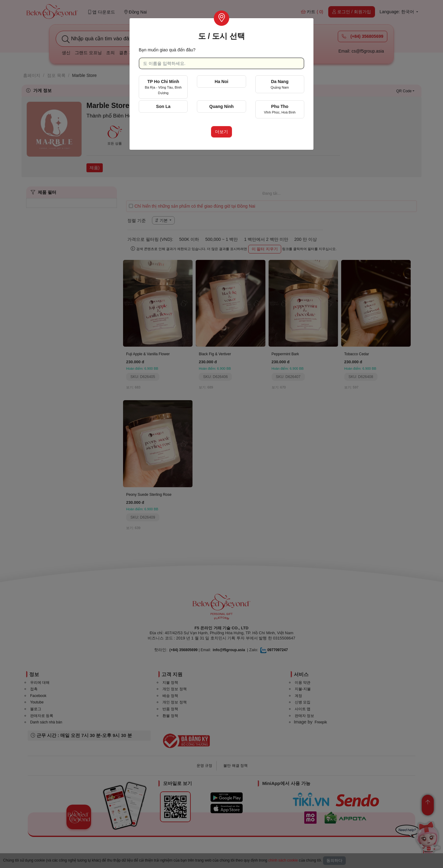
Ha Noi (221, 82)
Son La (163, 106)
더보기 (221, 132)
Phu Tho (280, 109)
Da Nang (280, 84)
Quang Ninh (221, 106)
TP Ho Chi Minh (163, 87)
